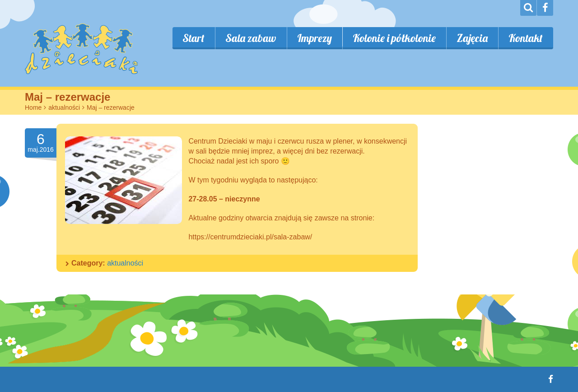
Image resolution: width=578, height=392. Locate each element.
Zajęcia (472, 38)
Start (193, 38)
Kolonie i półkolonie (394, 38)
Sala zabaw (251, 38)
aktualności (64, 107)
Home (33, 107)
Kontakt (526, 38)
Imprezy (315, 38)
